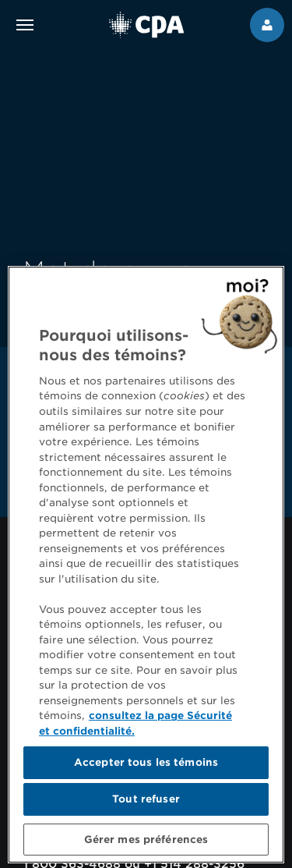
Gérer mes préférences (146, 846)
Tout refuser (146, 806)
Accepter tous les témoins (146, 769)
